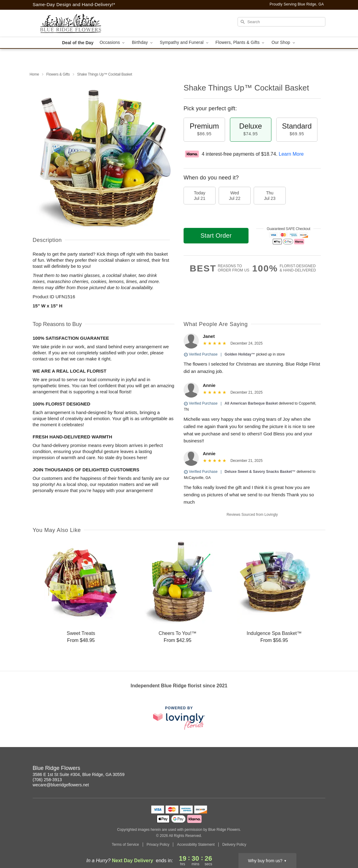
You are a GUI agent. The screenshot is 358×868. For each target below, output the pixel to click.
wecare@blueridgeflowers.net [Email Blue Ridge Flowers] (61, 785)
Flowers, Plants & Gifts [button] (241, 43)
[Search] (281, 22)
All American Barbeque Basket (251, 403)
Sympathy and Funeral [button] (185, 43)
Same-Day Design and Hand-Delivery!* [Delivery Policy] (74, 4)
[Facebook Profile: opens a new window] (321, 769)
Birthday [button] (143, 43)
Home (34, 74)
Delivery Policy (234, 845)
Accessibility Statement (196, 845)
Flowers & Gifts (58, 74)
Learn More (291, 154)
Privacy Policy (158, 845)
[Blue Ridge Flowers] (77, 23)
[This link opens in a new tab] (179, 718)
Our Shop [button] (284, 43)
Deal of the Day (78, 43)
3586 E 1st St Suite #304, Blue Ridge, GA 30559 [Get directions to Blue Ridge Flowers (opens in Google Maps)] (79, 774)
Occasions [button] (113, 43)
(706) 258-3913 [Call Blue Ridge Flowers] (47, 780)
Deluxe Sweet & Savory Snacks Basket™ (260, 472)
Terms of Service (125, 845)
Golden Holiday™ (240, 354)
